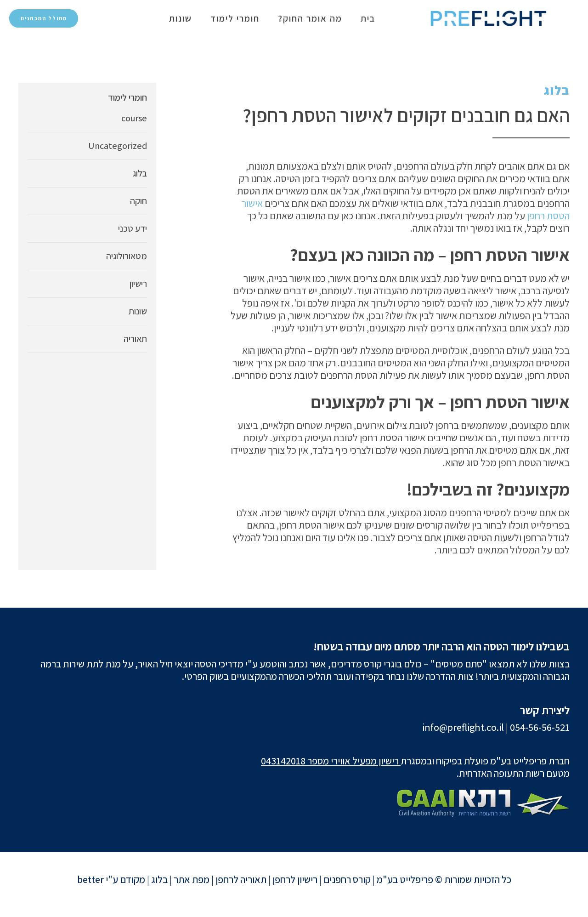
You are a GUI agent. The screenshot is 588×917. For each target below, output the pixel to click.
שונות (181, 18)
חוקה (139, 201)
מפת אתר (192, 879)
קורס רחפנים (347, 879)
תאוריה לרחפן (241, 879)
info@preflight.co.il (463, 727)
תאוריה (135, 339)
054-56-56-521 (540, 727)
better (90, 879)
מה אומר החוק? (310, 18)
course (134, 118)
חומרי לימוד (235, 18)
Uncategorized (118, 146)
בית (368, 18)
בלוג (557, 90)
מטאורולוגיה (127, 256)
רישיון (138, 284)
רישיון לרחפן (295, 879)
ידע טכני (133, 228)
